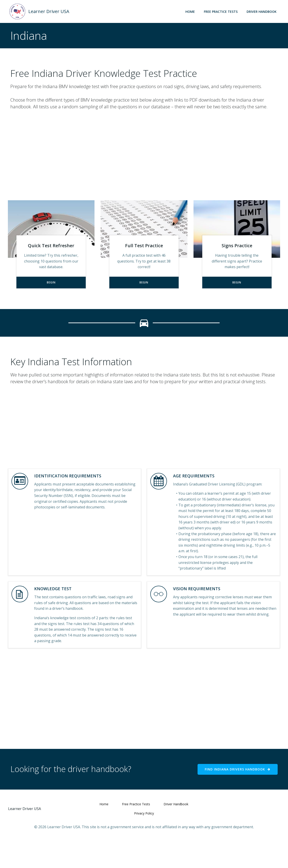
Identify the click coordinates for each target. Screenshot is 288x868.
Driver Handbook (263, 11)
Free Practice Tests (222, 11)
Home (192, 11)
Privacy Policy (144, 840)
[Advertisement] (144, 162)
